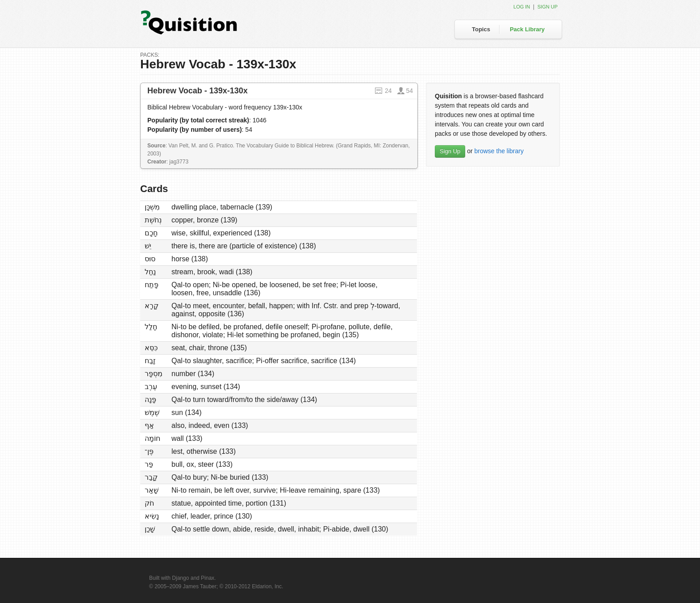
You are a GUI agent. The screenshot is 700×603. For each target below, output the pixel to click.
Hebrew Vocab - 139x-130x (198, 91)
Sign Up (450, 151)
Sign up (548, 7)
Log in (522, 7)
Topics (481, 29)
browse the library (499, 151)
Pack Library (527, 29)
